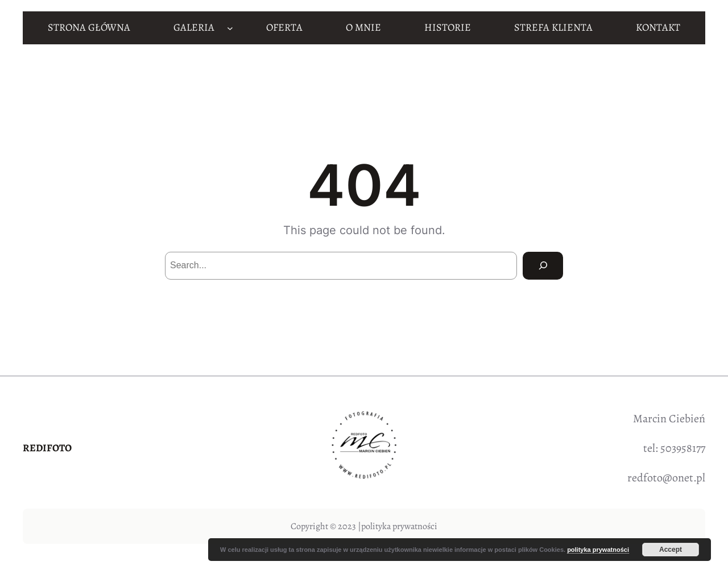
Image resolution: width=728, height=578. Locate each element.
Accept (671, 550)
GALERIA (194, 27)
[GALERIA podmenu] (230, 28)
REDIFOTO (47, 448)
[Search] (543, 266)
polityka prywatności (399, 526)
